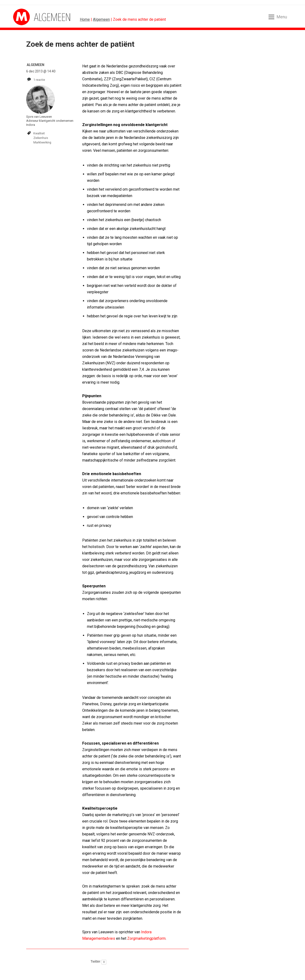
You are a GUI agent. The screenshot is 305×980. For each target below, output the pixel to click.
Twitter (95, 961)
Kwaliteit (39, 133)
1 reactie (39, 80)
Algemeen (101, 19)
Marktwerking (42, 142)
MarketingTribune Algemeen (31, 17)
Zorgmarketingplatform (146, 938)
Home (85, 19)
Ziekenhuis (41, 138)
